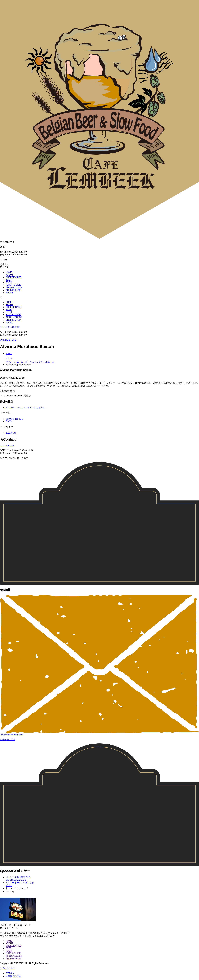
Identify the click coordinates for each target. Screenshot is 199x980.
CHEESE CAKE (13, 307)
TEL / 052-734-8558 (10, 327)
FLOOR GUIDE (13, 315)
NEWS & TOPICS (14, 419)
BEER (9, 310)
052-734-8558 (7, 445)
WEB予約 (10, 973)
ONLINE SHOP (13, 320)
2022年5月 (11, 433)
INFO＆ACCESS (14, 317)
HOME (9, 302)
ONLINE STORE (8, 340)
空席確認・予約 (8, 740)
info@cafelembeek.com (12, 735)
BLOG (9, 421)
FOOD (9, 312)
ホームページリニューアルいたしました (25, 407)
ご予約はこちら (8, 968)
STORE (9, 322)
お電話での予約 (13, 976)
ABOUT (9, 305)
